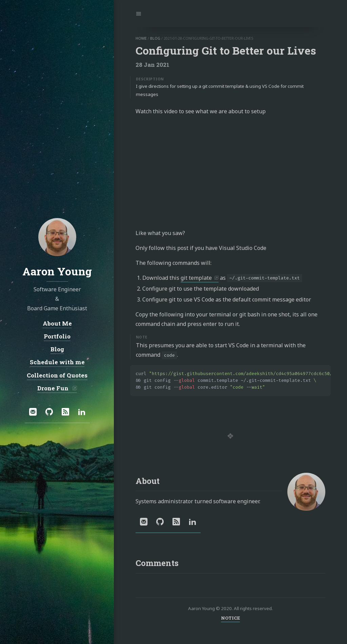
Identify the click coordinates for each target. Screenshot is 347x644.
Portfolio (57, 336)
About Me (57, 323)
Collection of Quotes (57, 375)
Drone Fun (54, 388)
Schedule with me (57, 362)
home (141, 38)
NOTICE (230, 618)
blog (155, 38)
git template (196, 278)
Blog (57, 349)
